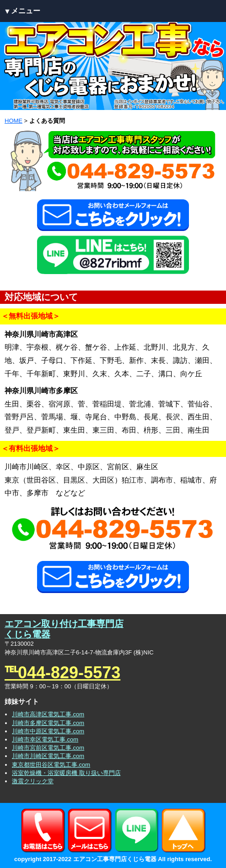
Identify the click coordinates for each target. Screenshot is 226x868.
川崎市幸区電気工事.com (45, 739)
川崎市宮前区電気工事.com (48, 748)
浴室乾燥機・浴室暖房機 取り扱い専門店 (66, 773)
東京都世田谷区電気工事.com (51, 765)
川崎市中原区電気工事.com (48, 731)
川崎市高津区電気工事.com (48, 714)
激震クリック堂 (33, 781)
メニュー (26, 11)
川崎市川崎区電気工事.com (48, 756)
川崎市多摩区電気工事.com (48, 723)
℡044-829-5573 (62, 673)
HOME (13, 121)
